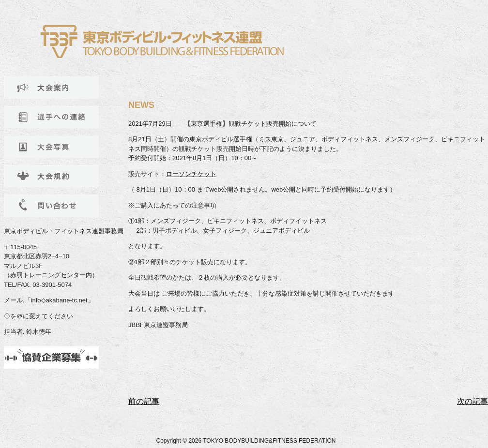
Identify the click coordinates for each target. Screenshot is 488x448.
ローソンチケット (191, 174)
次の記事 (473, 401)
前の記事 (144, 401)
